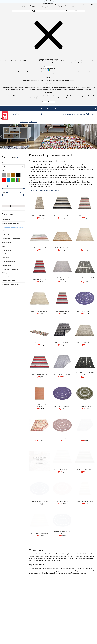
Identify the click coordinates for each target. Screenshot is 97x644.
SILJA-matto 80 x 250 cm (39, 216)
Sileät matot (5, 258)
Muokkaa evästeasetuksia (71, 11)
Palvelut (40, 118)
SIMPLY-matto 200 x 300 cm (85, 438)
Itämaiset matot (7, 242)
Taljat (4, 246)
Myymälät (31, 118)
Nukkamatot (6, 220)
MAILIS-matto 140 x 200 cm (40, 248)
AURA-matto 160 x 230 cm (62, 248)
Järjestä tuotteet (7, 163)
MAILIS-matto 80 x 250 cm (39, 343)
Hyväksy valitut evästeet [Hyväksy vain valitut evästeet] (48, 102)
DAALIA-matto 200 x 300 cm (62, 375)
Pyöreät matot (6, 250)
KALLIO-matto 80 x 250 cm (85, 501)
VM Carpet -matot (7, 273)
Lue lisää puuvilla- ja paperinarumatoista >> (44, 190)
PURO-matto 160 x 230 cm (40, 375)
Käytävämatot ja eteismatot (10, 223)
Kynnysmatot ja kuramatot (10, 284)
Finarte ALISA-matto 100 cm (62, 406)
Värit (3, 170)
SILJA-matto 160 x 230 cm (62, 343)
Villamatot (5, 231)
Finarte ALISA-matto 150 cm (85, 311)
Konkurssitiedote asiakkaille (50, 109)
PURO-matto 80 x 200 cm (62, 311)
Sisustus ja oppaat (51, 118)
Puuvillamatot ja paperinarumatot (28, 122)
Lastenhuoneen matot (9, 281)
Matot (16, 122)
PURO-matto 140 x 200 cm (62, 216)
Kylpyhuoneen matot (8, 261)
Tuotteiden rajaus (10, 157)
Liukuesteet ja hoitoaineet (10, 269)
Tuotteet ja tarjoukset (17, 118)
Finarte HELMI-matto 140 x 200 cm (62, 279)
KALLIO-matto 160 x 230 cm (62, 470)
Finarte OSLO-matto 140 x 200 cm (85, 279)
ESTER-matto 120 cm (85, 406)
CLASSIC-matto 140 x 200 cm (39, 438)
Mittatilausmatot (7, 254)
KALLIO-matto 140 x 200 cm (40, 533)
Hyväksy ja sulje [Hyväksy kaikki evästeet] (34, 11)
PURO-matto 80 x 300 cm (85, 216)
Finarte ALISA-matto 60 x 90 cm (62, 532)
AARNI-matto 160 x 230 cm (40, 311)
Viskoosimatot (6, 265)
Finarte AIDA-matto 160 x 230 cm (85, 247)
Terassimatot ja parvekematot (11, 239)
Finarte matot (6, 277)
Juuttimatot (5, 235)
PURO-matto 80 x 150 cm (39, 279)
